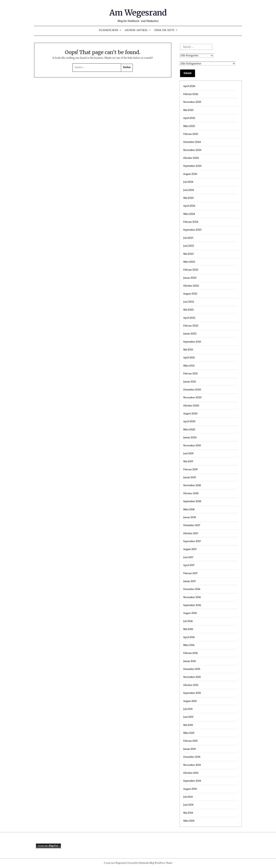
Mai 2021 (188, 350)
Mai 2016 (188, 629)
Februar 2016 (190, 653)
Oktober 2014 (191, 773)
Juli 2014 (188, 797)
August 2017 (190, 549)
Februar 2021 (190, 374)
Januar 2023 (190, 278)
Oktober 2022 (191, 286)
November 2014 (192, 765)
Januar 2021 (190, 382)
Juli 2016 (188, 621)
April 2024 (189, 206)
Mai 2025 (188, 110)
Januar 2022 (190, 334)
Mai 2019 (188, 461)
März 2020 (189, 430)
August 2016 (190, 613)
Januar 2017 (189, 581)
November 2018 (192, 485)
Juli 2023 (188, 238)
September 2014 (192, 781)
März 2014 (189, 821)
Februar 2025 (191, 134)
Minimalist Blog (147, 863)
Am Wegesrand (138, 12)
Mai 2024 (188, 198)
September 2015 (192, 693)
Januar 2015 (189, 749)
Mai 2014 (188, 813)
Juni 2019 (188, 453)
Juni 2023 (189, 246)
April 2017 (189, 565)
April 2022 (189, 318)
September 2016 (192, 605)
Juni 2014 (188, 805)
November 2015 (192, 677)
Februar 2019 (190, 469)
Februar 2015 (190, 741)
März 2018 (189, 509)
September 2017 (192, 541)
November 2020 (192, 397)
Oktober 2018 (191, 493)
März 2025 (189, 126)
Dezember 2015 (192, 669)
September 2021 (192, 342)
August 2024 (190, 174)
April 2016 (189, 637)
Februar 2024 (191, 222)
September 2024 (192, 166)
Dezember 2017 (192, 525)
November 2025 (192, 102)
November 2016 (192, 597)
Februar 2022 (191, 326)
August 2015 (190, 701)
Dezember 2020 (192, 390)
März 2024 (189, 214)
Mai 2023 (188, 254)
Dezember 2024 (192, 142)
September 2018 (192, 501)
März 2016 (189, 645)
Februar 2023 (191, 270)
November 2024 (192, 150)
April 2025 (189, 118)
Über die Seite (164, 31)
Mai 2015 (188, 725)
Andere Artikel (136, 31)
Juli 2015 (188, 709)
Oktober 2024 (191, 158)
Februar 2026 (191, 94)
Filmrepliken (109, 31)
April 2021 (189, 358)
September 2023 (192, 230)
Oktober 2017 (191, 533)
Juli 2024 (188, 182)
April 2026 (189, 86)
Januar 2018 (190, 517)
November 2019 (192, 446)
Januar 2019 (190, 477)
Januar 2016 (190, 661)
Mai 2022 (188, 310)
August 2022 (190, 294)
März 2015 (189, 733)
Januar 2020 (190, 437)
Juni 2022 (189, 302)
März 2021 (189, 366)
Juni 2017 (188, 557)
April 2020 (189, 421)
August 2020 (190, 413)
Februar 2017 (190, 573)
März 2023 (189, 262)
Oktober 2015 (191, 685)
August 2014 (190, 789)
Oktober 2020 (191, 406)
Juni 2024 (189, 190)
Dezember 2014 (192, 757)
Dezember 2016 (192, 589)
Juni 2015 (188, 717)
